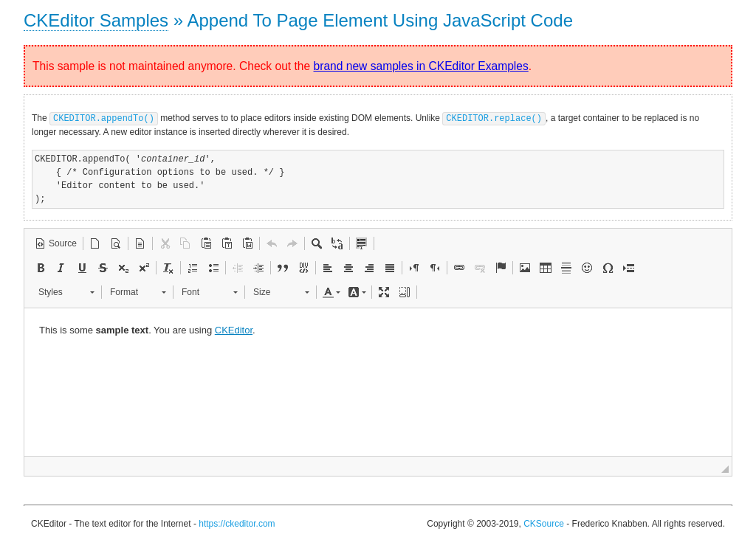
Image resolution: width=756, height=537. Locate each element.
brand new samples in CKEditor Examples (421, 66)
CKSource (544, 523)
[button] (56, 243)
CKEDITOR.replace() (494, 118)
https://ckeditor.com (237, 523)
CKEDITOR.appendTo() (104, 118)
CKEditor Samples (96, 20)
